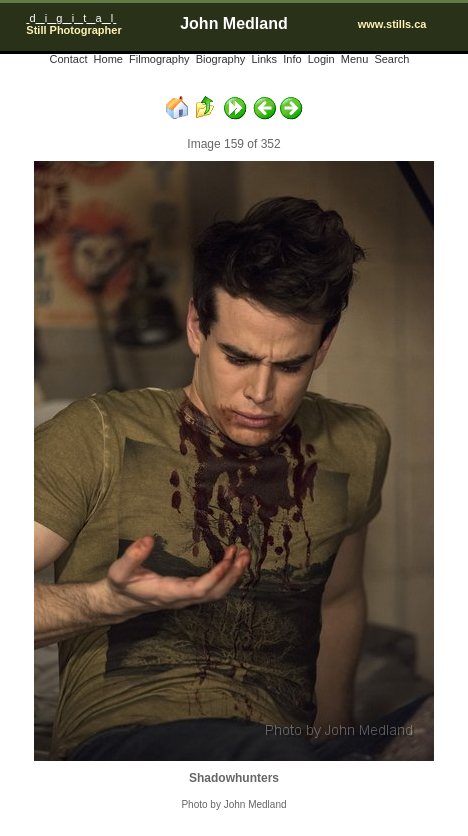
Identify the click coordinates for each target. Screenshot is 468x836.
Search (391, 59)
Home (108, 59)
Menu (355, 59)
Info (292, 59)
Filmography (159, 59)
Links (264, 59)
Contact (69, 59)
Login (321, 59)
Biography (221, 59)
